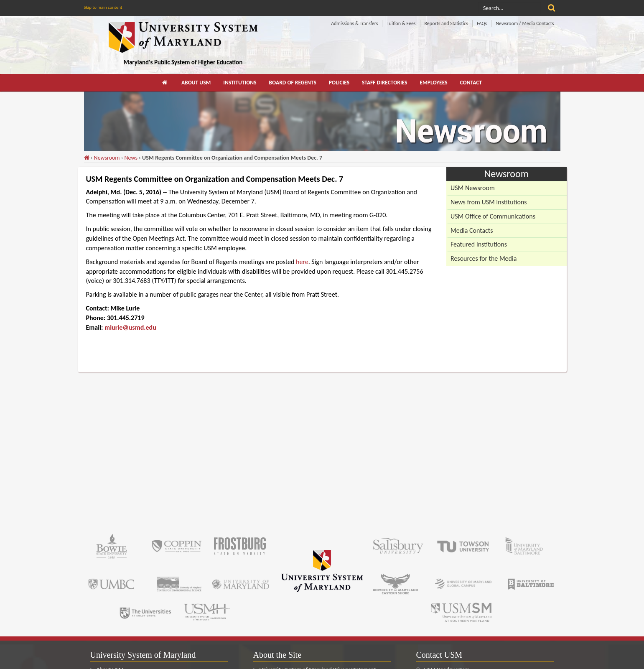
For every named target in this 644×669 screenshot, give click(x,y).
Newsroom (107, 158)
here (302, 262)
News (131, 158)
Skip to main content (103, 7)
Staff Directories (384, 83)
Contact (471, 83)
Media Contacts (472, 230)
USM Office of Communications (493, 216)
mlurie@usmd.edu (130, 327)
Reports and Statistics (446, 23)
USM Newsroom (473, 188)
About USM (196, 83)
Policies (339, 83)
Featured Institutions (479, 244)
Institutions (240, 83)
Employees (433, 83)
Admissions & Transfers (354, 23)
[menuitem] (165, 83)
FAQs (482, 23)
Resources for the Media (484, 258)
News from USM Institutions (489, 202)
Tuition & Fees (401, 23)
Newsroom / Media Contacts (525, 23)
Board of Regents (293, 83)
